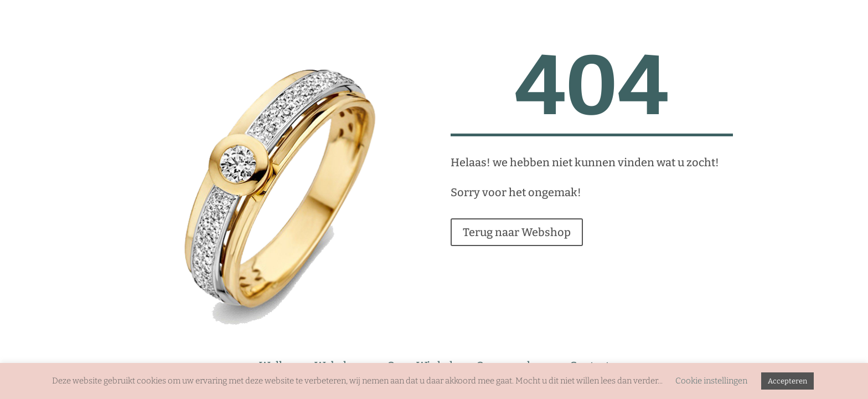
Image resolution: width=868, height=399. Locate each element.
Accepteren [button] (787, 381)
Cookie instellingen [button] (711, 381)
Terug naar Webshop (517, 232)
